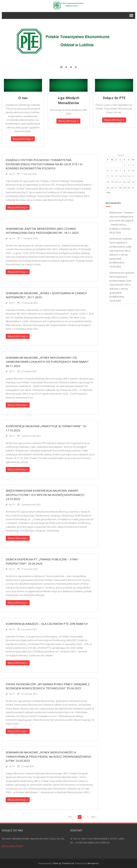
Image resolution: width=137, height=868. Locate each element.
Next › (94, 817)
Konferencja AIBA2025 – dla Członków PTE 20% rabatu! (47, 624)
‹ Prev (70, 817)
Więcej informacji (22, 139)
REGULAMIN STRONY (13, 846)
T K (13, 174)
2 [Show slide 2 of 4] (66, 67)
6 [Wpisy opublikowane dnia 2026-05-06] (116, 171)
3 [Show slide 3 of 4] (71, 67)
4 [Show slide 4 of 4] (76, 67)
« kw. (108, 193)
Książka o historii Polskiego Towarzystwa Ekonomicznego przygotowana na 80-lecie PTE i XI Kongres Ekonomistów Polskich (44, 164)
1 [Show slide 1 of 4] (61, 67)
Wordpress (93, 863)
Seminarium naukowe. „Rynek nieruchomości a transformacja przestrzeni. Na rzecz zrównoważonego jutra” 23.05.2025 (49, 756)
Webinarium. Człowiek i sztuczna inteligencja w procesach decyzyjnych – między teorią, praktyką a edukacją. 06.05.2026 (122, 223)
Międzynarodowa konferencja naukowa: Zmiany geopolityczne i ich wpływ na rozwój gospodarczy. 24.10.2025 (45, 495)
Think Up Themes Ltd (63, 863)
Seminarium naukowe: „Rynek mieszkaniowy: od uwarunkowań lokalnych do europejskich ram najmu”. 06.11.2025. (47, 362)
